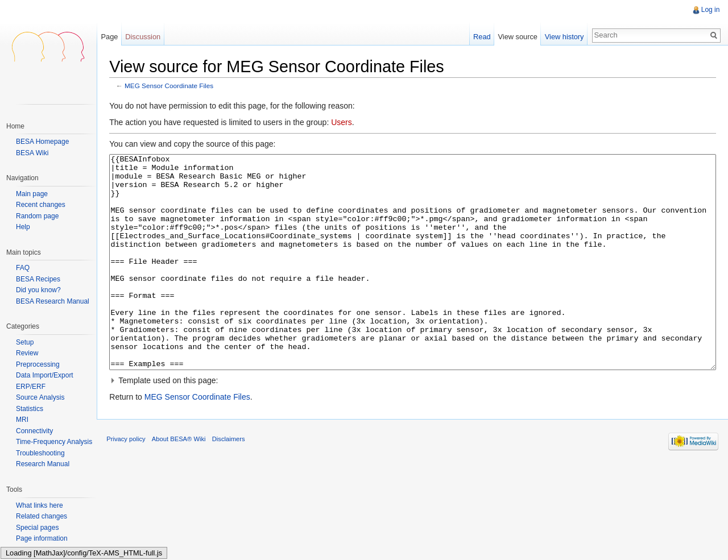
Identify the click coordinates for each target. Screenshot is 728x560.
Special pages (37, 528)
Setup (25, 342)
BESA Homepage (42, 142)
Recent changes (41, 205)
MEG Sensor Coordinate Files (174, 87)
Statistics (30, 409)
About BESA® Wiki (184, 486)
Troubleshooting (40, 453)
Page (113, 37)
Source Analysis (40, 397)
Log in (710, 10)
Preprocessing (38, 364)
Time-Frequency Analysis (54, 442)
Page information (42, 538)
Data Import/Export (45, 375)
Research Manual (43, 464)
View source (516, 37)
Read (480, 37)
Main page (32, 194)
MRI (22, 420)
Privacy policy (131, 486)
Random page (37, 216)
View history (563, 37)
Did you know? (38, 290)
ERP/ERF (31, 387)
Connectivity (34, 431)
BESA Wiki (32, 153)
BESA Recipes (38, 279)
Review (27, 353)
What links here (40, 505)
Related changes (42, 516)
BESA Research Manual (53, 301)
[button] (414, 424)
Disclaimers (233, 486)
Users (347, 123)
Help (23, 227)
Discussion (146, 37)
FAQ (23, 268)
